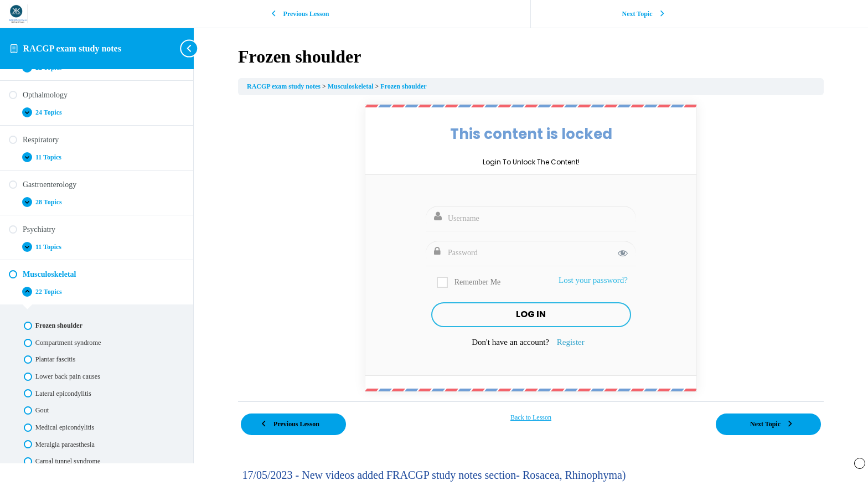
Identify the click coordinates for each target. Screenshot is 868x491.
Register (571, 342)
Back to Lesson (531, 417)
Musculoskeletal (352, 86)
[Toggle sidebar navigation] (190, 48)
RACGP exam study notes (72, 48)
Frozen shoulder (403, 86)
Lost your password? (593, 280)
